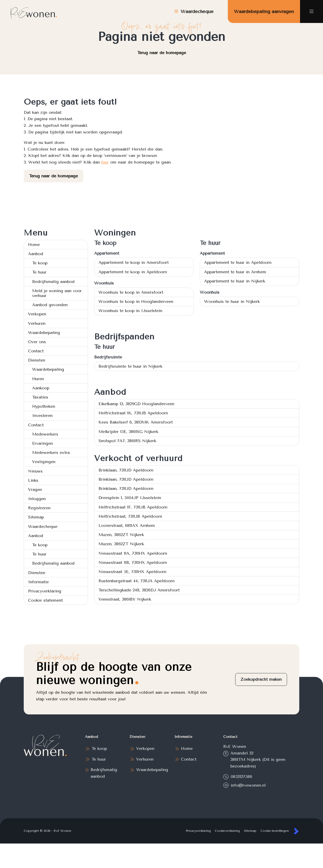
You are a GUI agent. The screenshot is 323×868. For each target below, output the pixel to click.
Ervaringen (42, 443)
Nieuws (35, 471)
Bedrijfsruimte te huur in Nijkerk (130, 366)
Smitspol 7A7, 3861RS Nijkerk (127, 441)
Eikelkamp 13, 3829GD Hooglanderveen (136, 404)
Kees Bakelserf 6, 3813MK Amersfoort (136, 422)
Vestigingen (44, 462)
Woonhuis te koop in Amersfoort (131, 292)
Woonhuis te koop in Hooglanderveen (136, 301)
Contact (36, 351)
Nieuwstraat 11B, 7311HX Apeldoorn (133, 562)
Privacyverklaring (45, 591)
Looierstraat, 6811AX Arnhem (127, 525)
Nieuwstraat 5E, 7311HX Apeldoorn (132, 572)
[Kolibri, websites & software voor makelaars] (296, 831)
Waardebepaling (44, 333)
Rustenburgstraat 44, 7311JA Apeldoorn (136, 581)
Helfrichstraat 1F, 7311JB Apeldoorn (133, 507)
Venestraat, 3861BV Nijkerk (125, 599)
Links (33, 480)
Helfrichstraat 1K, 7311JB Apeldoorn (133, 413)
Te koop (40, 263)
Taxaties (40, 397)
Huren (38, 379)
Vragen (35, 489)
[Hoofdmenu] (312, 11)
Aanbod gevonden (50, 305)
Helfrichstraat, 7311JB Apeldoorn (130, 516)
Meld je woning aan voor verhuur (57, 293)
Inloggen (37, 499)
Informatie (38, 582)
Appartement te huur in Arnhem (235, 272)
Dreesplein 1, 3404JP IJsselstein (130, 498)
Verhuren (37, 323)
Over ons (37, 342)
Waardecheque (43, 526)
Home (34, 245)
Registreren (39, 508)
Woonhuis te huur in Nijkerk (232, 301)
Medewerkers (45, 434)
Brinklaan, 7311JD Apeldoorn (126, 470)
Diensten (37, 360)
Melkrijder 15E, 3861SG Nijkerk (128, 432)
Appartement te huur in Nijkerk (235, 281)
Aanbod (36, 254)
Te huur (39, 272)
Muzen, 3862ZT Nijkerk (121, 535)
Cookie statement (45, 600)
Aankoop (41, 388)
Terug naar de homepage (162, 53)
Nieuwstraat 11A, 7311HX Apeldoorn (133, 553)
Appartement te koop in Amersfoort (134, 262)
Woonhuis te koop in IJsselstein (130, 311)
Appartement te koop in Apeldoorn (133, 272)
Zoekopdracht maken (261, 679)
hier (105, 162)
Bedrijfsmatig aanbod (53, 282)
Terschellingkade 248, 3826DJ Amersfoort (139, 590)
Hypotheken (44, 406)
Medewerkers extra (51, 452)
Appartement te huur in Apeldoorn (238, 262)
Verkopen (37, 314)
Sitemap (36, 517)
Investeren (42, 416)
